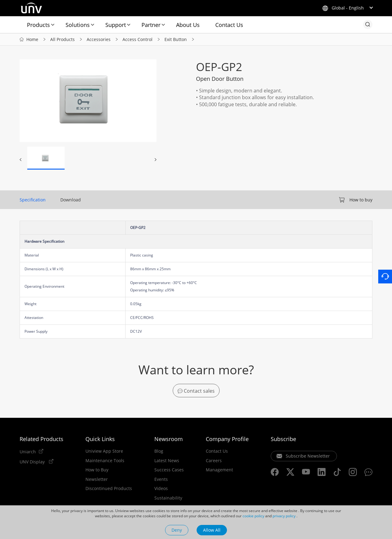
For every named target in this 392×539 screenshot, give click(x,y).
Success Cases (169, 470)
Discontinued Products (109, 488)
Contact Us (229, 25)
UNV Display (33, 462)
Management (219, 470)
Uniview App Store (104, 451)
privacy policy (284, 516)
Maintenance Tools (105, 461)
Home (32, 39)
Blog (159, 451)
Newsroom (169, 439)
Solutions (78, 25)
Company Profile (227, 439)
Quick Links (100, 439)
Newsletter (97, 479)
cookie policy (253, 516)
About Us (188, 25)
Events (161, 479)
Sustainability (168, 498)
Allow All (212, 530)
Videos (161, 488)
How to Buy (97, 470)
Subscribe (283, 439)
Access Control (138, 39)
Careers (214, 461)
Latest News (167, 461)
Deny (177, 530)
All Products (62, 39)
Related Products (41, 439)
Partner (151, 25)
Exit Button (176, 39)
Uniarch (28, 451)
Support (116, 25)
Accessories (99, 39)
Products (38, 25)
